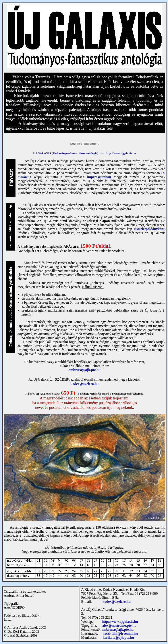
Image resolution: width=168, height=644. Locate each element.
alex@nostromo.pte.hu (119, 625)
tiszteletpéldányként (149, 229)
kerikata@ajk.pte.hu (118, 637)
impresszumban (99, 177)
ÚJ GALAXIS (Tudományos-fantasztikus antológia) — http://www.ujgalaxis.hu (85, 153)
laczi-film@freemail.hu (121, 633)
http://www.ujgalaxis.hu (120, 621)
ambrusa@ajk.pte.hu (85, 370)
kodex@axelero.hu (84, 384)
